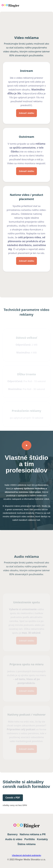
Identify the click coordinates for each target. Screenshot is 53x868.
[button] (46, 6)
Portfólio (30, 839)
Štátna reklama (26, 844)
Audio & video (14, 839)
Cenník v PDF (13, 798)
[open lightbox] (27, 445)
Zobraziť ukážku (27, 114)
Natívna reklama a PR (33, 834)
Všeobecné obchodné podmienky (26, 855)
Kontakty (42, 839)
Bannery (12, 834)
